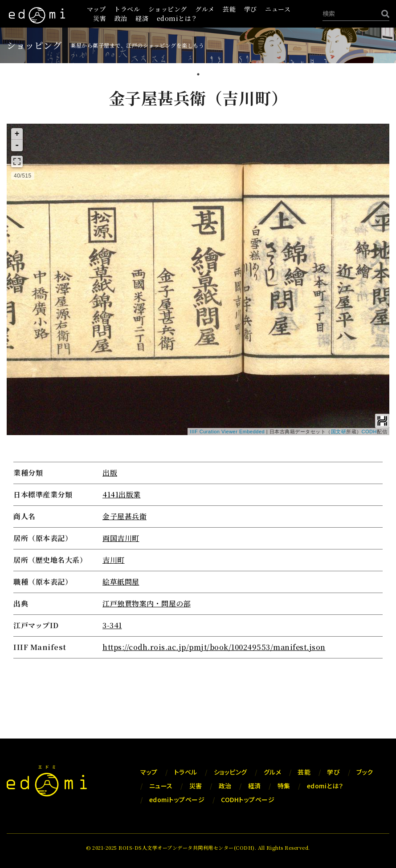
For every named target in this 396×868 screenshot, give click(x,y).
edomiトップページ (177, 799)
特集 (284, 786)
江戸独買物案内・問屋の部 (147, 604)
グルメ (205, 9)
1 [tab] (198, 75)
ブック (365, 772)
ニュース (278, 9)
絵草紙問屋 (121, 582)
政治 (121, 18)
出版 (110, 473)
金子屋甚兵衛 (125, 516)
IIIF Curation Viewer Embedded (227, 432)
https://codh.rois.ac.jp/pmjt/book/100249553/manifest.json (214, 647)
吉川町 (114, 560)
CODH (369, 432)
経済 (142, 18)
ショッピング (168, 9)
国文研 (339, 432)
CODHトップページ (248, 799)
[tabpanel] (198, 374)
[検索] (383, 14)
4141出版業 (122, 495)
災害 (100, 18)
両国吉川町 (121, 538)
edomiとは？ (177, 18)
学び (251, 9)
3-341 (112, 625)
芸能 (229, 9)
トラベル (127, 9)
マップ (96, 9)
